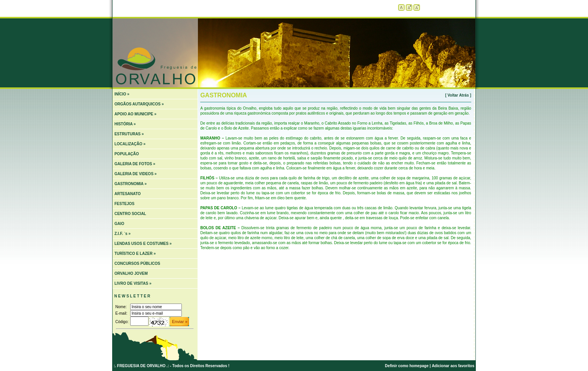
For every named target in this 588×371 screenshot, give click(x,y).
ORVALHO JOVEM (131, 273)
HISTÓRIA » (125, 124)
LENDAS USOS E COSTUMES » (143, 244)
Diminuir (417, 7)
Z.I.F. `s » (122, 234)
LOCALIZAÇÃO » (130, 144)
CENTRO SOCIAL (130, 214)
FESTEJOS (124, 204)
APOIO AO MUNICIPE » (136, 114)
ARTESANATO (128, 194)
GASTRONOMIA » (131, 184)
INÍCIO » (122, 94)
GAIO (119, 224)
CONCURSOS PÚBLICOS (137, 263)
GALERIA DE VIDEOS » (136, 174)
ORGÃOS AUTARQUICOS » (139, 104)
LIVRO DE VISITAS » (133, 283)
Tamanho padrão (401, 7)
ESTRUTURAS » (129, 134)
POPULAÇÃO (127, 154)
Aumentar (409, 7)
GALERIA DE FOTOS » (135, 164)
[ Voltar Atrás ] (458, 95)
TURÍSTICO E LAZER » (135, 254)
